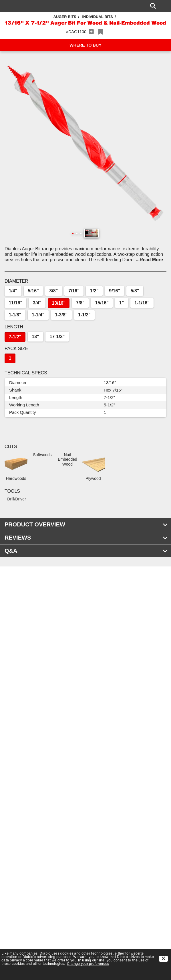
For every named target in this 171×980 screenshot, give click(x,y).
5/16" (33, 291)
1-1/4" (38, 315)
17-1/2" (57, 337)
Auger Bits (65, 17)
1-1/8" (15, 315)
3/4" (37, 303)
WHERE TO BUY (85, 45)
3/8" (54, 291)
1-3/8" (61, 315)
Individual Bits (97, 17)
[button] (85, 143)
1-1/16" (142, 303)
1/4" (13, 291)
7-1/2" (15, 337)
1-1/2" (84, 315)
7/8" (80, 303)
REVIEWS (86, 538)
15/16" (102, 303)
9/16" (115, 291)
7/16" (74, 291)
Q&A (86, 551)
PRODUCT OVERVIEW (86, 524)
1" (122, 303)
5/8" (135, 291)
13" (35, 337)
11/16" (15, 303)
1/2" (94, 291)
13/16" (59, 303)
